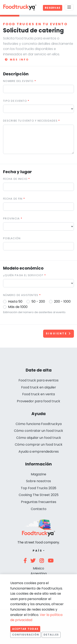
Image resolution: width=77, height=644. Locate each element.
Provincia (11, 218)
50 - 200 (38, 301)
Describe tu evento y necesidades (30, 121)
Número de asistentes (21, 295)
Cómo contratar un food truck (38, 431)
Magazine (38, 474)
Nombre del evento (18, 81)
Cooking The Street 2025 (39, 495)
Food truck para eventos (38, 380)
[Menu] (69, 7)
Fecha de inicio (15, 179)
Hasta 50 (15, 301)
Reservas (53, 8)
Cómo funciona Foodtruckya (39, 424)
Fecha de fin (13, 199)
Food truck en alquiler (39, 387)
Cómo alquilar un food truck (39, 438)
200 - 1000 (62, 301)
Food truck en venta (38, 394)
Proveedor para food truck (38, 401)
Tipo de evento (15, 101)
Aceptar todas (25, 629)
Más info (17, 60)
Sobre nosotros (38, 481)
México (38, 568)
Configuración (26, 635)
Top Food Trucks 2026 (38, 488)
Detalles (51, 635)
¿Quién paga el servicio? (23, 275)
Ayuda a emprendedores (39, 452)
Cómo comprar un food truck (39, 445)
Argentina (39, 574)
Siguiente (59, 333)
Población (12, 238)
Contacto (39, 509)
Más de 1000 (18, 307)
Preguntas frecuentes (39, 502)
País (37, 551)
